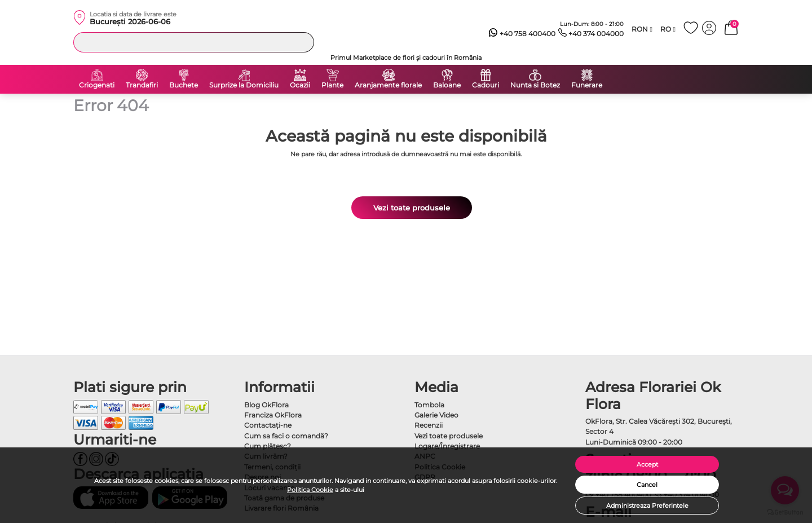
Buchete (184, 85)
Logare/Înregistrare (447, 446)
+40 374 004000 (591, 34)
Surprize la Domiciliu (244, 85)
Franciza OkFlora (273, 415)
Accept (647, 464)
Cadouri (486, 85)
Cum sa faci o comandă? (286, 436)
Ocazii (300, 85)
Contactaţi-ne (268, 425)
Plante (332, 85)
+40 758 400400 (522, 34)
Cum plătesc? (268, 446)
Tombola (429, 405)
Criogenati (97, 85)
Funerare (587, 85)
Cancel (647, 485)
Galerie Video (436, 415)
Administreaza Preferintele (647, 506)
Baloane (447, 85)
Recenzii (429, 425)
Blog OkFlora (266, 405)
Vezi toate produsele (412, 208)
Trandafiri (142, 85)
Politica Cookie (310, 490)
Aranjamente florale (388, 85)
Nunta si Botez (535, 85)
